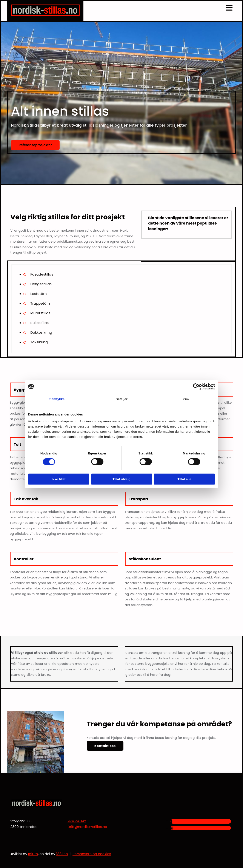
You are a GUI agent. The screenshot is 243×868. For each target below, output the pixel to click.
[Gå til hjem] (45, 15)
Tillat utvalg (121, 479)
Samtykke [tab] (57, 399)
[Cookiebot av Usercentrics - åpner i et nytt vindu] (196, 387)
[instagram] (172, 828)
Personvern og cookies (92, 854)
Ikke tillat (58, 479)
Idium (33, 854)
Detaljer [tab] (121, 399)
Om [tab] (186, 399)
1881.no (62, 854)
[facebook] (171, 821)
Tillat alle (185, 479)
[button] (35, 145)
